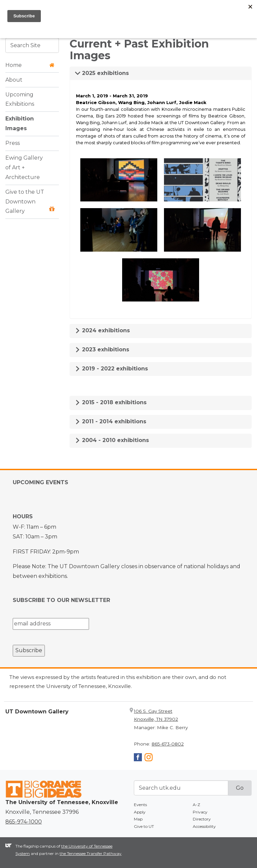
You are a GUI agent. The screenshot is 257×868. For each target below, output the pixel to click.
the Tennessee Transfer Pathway (91, 853)
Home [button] (30, 65)
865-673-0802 (168, 744)
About (14, 80)
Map (138, 819)
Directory (202, 819)
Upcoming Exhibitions (20, 99)
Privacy (200, 812)
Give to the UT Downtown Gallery (30, 202)
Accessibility (204, 826)
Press (13, 143)
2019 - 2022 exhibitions (111, 369)
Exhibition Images (20, 123)
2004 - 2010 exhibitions (112, 440)
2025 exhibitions (102, 73)
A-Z (196, 805)
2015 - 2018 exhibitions (111, 402)
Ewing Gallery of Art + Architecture (24, 167)
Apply (140, 812)
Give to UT (144, 826)
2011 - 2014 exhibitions (111, 421)
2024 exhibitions (102, 330)
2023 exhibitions (102, 350)
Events (140, 805)
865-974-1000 (24, 822)
